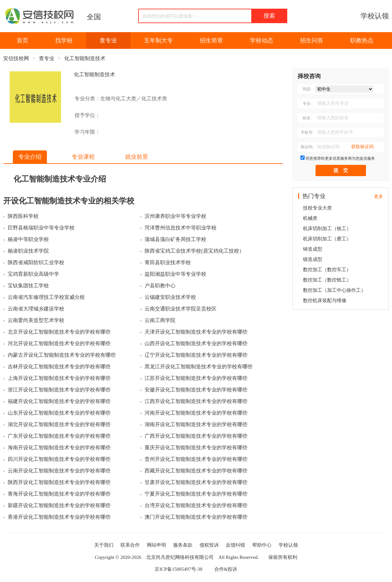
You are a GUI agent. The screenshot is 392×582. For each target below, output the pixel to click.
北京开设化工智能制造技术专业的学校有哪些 (59, 332)
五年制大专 (158, 40)
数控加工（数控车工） (327, 270)
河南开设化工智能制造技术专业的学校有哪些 (196, 413)
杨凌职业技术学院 (28, 251)
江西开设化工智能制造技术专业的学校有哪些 (196, 401)
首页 (22, 40)
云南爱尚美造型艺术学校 (36, 320)
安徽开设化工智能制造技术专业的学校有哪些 (196, 390)
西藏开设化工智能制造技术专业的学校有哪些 (196, 471)
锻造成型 (313, 259)
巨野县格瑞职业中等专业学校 (41, 228)
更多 (379, 197)
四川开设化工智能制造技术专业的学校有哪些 (59, 459)
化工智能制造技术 (85, 58)
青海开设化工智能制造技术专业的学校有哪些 (59, 494)
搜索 (269, 16)
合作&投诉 (226, 569)
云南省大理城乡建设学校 (36, 309)
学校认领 (375, 16)
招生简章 (211, 40)
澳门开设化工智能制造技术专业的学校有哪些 (196, 517)
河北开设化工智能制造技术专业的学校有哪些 (59, 343)
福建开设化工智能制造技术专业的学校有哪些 (59, 401)
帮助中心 (262, 545)
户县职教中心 (160, 286)
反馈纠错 (236, 545)
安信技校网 (16, 58)
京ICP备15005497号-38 (178, 569)
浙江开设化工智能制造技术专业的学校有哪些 (59, 390)
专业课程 (83, 157)
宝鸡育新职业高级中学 (33, 274)
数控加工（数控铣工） (327, 280)
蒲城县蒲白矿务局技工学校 (175, 239)
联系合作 (130, 545)
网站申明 (156, 545)
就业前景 (137, 157)
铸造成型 (313, 249)
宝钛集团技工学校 (28, 286)
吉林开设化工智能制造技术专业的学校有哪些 (59, 367)
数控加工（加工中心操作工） (334, 290)
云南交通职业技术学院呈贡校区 (181, 309)
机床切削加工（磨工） (327, 239)
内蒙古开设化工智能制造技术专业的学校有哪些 (62, 355)
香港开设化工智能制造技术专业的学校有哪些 (59, 517)
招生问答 (312, 40)
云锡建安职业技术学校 (170, 297)
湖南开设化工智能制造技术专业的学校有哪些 (196, 424)
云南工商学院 (160, 320)
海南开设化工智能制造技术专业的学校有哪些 (59, 448)
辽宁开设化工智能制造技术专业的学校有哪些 (196, 355)
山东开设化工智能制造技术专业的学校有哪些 (59, 413)
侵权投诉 (209, 545)
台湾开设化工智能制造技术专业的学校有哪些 (196, 505)
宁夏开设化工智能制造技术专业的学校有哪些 (196, 494)
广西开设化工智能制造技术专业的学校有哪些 (196, 436)
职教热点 (362, 40)
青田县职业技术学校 (168, 262)
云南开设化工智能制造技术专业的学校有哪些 (59, 471)
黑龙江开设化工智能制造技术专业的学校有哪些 (199, 367)
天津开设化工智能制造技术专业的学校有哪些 (196, 332)
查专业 (108, 40)
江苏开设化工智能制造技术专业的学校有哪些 (196, 378)
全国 (94, 17)
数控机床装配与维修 (325, 300)
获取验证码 (362, 147)
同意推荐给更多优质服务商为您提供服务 (340, 158)
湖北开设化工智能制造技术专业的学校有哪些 (59, 424)
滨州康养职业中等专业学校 (175, 216)
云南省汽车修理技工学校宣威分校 (46, 297)
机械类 (310, 218)
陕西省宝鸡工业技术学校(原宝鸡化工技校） (194, 251)
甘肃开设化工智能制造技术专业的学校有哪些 (196, 482)
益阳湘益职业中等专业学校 (175, 274)
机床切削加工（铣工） (327, 228)
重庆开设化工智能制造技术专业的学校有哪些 (196, 448)
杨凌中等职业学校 (28, 239)
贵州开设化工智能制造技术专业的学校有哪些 (196, 459)
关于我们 (104, 545)
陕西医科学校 (23, 216)
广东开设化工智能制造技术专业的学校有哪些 (59, 436)
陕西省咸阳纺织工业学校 (36, 262)
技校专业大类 (317, 208)
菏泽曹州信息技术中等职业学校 (181, 228)
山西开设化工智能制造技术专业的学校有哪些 (196, 343)
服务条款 (183, 545)
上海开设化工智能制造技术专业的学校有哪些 (59, 378)
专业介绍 (30, 157)
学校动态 (262, 40)
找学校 (64, 40)
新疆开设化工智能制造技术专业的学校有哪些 (59, 505)
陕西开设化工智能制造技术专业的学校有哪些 (59, 482)
